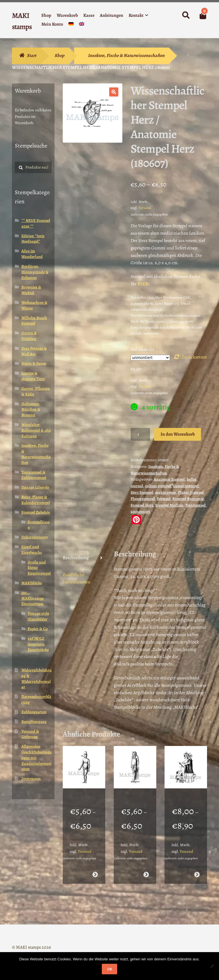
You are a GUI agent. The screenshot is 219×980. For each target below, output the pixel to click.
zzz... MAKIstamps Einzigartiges (33, 598)
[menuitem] (71, 25)
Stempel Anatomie (188, 499)
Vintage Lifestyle (35, 487)
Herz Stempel (142, 492)
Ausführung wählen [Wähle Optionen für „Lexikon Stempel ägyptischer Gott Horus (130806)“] (95, 867)
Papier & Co (38, 629)
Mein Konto (52, 24)
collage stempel (158, 486)
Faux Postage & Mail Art (34, 351)
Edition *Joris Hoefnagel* (33, 239)
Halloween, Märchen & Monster (31, 410)
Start (32, 56)
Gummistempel (186, 486)
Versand (145, 208)
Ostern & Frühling (29, 336)
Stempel (164, 499)
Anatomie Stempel (169, 479)
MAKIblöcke (32, 583)
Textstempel (195, 505)
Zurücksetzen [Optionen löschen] (194, 357)
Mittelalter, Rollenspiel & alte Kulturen (36, 430)
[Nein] (212, 966)
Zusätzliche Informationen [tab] (77, 578)
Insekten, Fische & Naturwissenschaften (126, 56)
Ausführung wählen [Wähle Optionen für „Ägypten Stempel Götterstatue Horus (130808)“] (146, 867)
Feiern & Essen (34, 363)
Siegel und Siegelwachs (32, 550)
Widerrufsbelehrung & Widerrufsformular (36, 678)
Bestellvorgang (34, 722)
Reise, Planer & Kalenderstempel (36, 500)
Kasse (89, 15)
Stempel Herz (142, 505)
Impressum (31, 779)
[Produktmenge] (140, 434)
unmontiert (140, 511)
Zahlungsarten (34, 712)
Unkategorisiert (35, 537)
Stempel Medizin (169, 505)
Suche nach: (186, 15)
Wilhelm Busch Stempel (34, 321)
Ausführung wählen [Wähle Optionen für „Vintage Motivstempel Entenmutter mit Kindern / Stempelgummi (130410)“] (197, 867)
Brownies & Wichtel (31, 290)
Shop (46, 15)
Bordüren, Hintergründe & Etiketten (35, 272)
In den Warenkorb (178, 434)
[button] (114, 92)
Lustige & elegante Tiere (33, 376)
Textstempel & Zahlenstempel (34, 475)
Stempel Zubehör (36, 512)
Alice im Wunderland (32, 254)
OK (110, 969)
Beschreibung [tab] (76, 558)
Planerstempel (143, 499)
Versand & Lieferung (30, 734)
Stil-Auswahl (142, 349)
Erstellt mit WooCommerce (37, 947)
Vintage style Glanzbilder (38, 616)
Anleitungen (111, 15)
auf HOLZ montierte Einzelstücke (38, 644)
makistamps (166, 492)
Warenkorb (67, 15)
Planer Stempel (191, 492)
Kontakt (136, 15)
